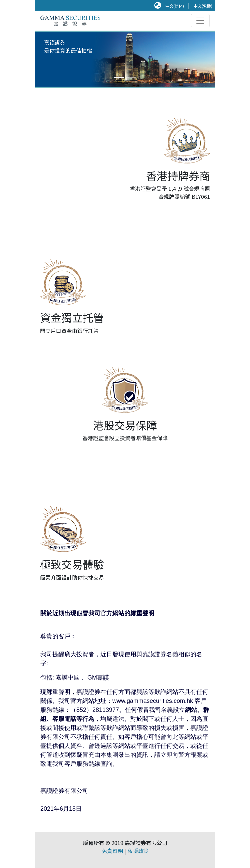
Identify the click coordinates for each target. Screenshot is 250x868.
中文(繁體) (203, 6)
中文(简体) (175, 6)
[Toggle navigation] (200, 21)
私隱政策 (138, 851)
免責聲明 (112, 851)
